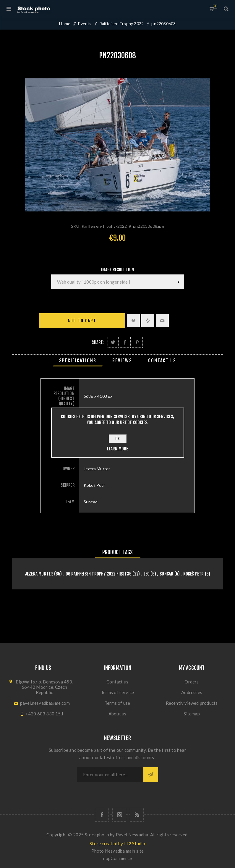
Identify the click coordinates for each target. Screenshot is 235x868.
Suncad (166, 574)
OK (117, 439)
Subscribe (151, 775)
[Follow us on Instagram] (119, 815)
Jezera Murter (39, 574)
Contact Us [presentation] (162, 361)
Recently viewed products (192, 703)
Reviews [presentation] (122, 361)
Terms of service (117, 692)
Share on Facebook (125, 342)
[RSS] (137, 815)
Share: (98, 342)
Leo (147, 574)
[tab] (78, 361)
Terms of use (117, 703)
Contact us (117, 682)
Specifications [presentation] (78, 361)
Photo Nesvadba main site (118, 851)
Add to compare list (148, 321)
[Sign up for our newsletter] (110, 775)
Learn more (118, 449)
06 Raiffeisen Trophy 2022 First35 (99, 574)
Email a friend (162, 321)
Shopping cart (215, 6)
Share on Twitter (113, 342)
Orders (192, 682)
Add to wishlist (133, 321)
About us (117, 714)
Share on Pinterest (137, 342)
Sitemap (192, 714)
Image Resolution (117, 270)
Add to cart (82, 321)
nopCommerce (117, 858)
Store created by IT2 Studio (117, 843)
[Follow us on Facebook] (102, 815)
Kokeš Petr (193, 574)
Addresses (192, 692)
